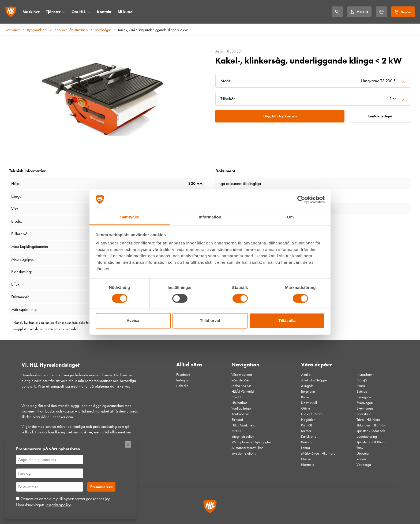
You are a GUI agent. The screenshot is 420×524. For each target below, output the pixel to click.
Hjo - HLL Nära (312, 414)
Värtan (361, 459)
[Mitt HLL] (359, 12)
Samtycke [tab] (130, 217)
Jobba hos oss (241, 386)
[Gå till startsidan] (11, 12)
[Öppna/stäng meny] (64, 12)
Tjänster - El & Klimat (371, 442)
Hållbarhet (239, 403)
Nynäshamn (365, 375)
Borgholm (308, 391)
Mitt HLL (237, 431)
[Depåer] (403, 12)
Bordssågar (103, 30)
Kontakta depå (380, 116)
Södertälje (364, 414)
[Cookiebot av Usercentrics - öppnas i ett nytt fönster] (301, 199)
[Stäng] (128, 444)
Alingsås (307, 386)
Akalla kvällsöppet (314, 380)
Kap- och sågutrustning (71, 30)
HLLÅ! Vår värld (243, 391)
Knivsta (306, 442)
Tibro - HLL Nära (368, 420)
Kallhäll (306, 425)
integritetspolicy (58, 505)
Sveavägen (365, 403)
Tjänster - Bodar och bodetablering (371, 434)
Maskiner (31, 12)
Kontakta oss (240, 414)
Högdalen (308, 420)
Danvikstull (309, 403)
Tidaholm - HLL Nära (371, 425)
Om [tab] (290, 217)
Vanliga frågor (242, 408)
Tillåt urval (210, 321)
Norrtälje (308, 465)
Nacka (306, 459)
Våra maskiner (242, 375)
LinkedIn (182, 386)
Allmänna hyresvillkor (247, 448)
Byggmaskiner (37, 30)
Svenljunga (365, 408)
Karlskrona (309, 436)
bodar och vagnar (60, 411)
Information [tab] (210, 217)
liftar (40, 411)
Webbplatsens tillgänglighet (252, 442)
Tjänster (53, 12)
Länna (305, 448)
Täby (360, 448)
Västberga (364, 465)
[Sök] (337, 12)
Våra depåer (240, 380)
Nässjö (362, 380)
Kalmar (306, 431)
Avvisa (133, 321)
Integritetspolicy (243, 436)
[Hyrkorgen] (381, 12)
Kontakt (104, 12)
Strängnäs (364, 397)
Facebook (183, 375)
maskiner (28, 411)
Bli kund (125, 12)
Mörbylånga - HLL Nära (318, 453)
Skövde (362, 391)
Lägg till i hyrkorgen (280, 116)
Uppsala (363, 453)
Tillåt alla (287, 321)
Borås (305, 397)
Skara (361, 386)
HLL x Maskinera (243, 425)
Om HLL (79, 12)
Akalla (306, 375)
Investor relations (244, 453)
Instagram (183, 380)
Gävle (306, 408)
